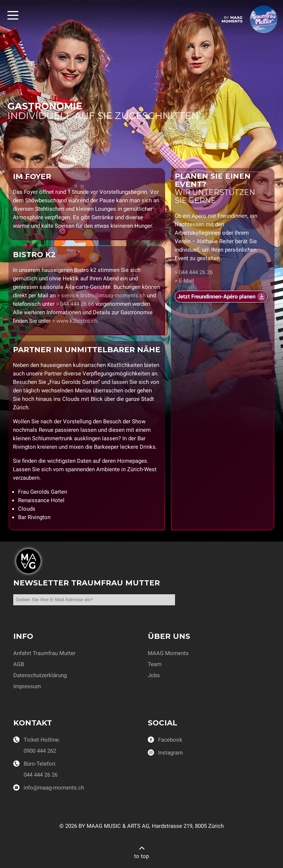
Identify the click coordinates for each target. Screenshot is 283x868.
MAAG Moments (168, 653)
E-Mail (186, 281)
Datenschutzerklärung (40, 675)
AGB (19, 664)
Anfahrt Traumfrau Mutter (44, 653)
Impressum (27, 686)
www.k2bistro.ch (77, 321)
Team (155, 664)
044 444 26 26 (196, 273)
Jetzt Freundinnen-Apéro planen (216, 297)
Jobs (154, 675)
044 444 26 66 (77, 304)
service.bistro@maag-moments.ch (103, 295)
